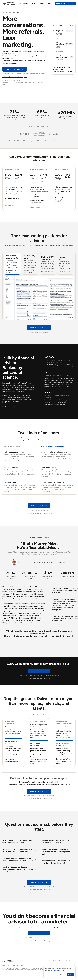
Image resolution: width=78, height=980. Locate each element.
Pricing (34, 4)
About (42, 4)
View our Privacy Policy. (57, 971)
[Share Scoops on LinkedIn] (75, 966)
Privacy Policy (7, 966)
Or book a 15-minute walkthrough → (14, 77)
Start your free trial (65, 4)
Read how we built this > (10, 407)
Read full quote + (10, 205)
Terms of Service (18, 966)
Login (49, 4)
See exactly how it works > (39, 332)
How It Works (24, 4)
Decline (62, 974)
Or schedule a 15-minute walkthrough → (39, 513)
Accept (70, 974)
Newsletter (43, 961)
